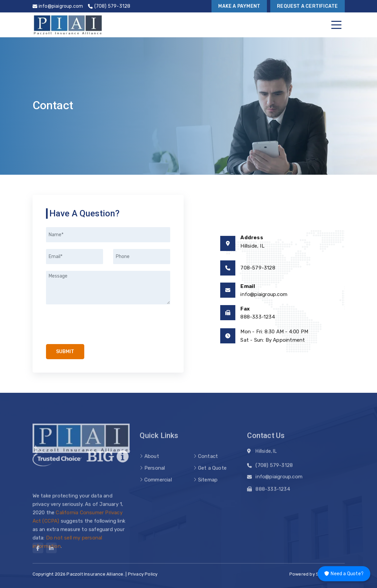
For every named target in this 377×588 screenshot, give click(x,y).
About (152, 464)
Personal (155, 475)
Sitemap (208, 487)
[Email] (75, 257)
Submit (65, 352)
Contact (208, 464)
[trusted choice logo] (57, 461)
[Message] (108, 288)
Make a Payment (239, 6)
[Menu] (336, 25)
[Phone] (142, 257)
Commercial (158, 487)
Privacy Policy (143, 574)
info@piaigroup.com (264, 294)
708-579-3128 (258, 268)
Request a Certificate (307, 6)
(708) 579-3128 (274, 467)
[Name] (108, 235)
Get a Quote (212, 475)
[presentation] (97, 324)
